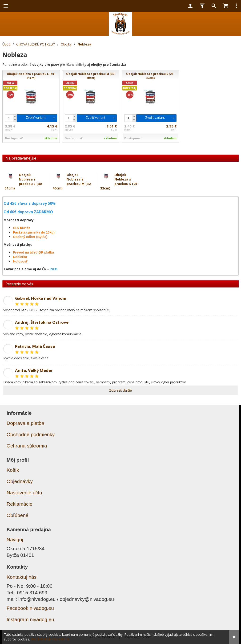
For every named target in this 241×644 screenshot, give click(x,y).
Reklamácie (20, 504)
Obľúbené (18, 515)
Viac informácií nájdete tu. (50, 639)
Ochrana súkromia (27, 446)
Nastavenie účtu (24, 493)
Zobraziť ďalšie (120, 390)
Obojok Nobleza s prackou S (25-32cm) (119, 181)
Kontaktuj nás (22, 577)
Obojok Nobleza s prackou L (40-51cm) (24, 181)
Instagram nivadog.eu (30, 619)
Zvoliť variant (36, 117)
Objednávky (20, 481)
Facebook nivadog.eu (30, 608)
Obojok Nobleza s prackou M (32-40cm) (72, 181)
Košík (13, 470)
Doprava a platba (25, 423)
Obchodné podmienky (31, 434)
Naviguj (15, 539)
